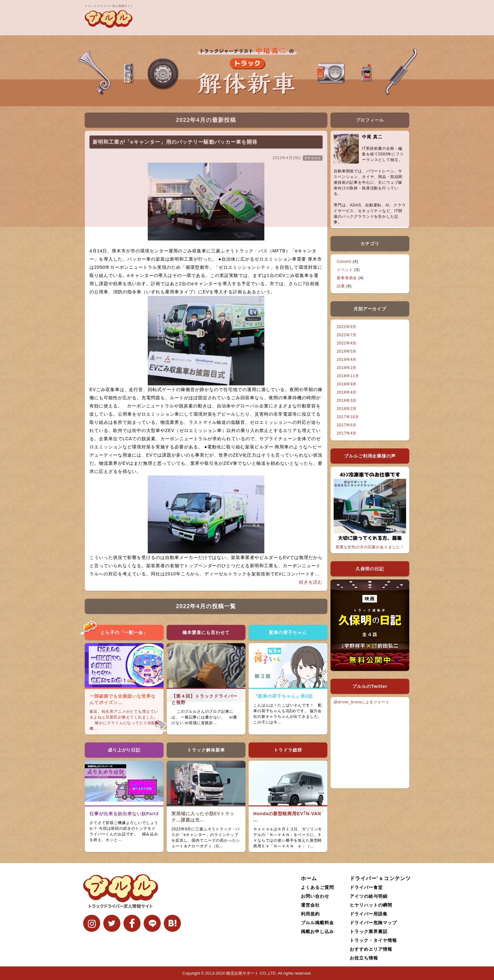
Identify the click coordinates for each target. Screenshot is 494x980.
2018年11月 (348, 376)
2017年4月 (347, 433)
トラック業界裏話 (369, 931)
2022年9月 (347, 327)
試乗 (341, 286)
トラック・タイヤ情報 (373, 940)
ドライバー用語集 (369, 914)
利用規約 (310, 914)
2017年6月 (347, 425)
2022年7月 (347, 335)
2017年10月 (348, 417)
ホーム (309, 878)
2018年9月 (347, 384)
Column (344, 262)
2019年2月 (347, 368)
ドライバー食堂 (366, 887)
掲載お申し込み (317, 931)
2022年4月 (347, 343)
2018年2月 (347, 409)
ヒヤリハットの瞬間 (371, 905)
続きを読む (311, 582)
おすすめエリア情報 (371, 949)
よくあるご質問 (317, 887)
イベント (345, 270)
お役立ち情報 (364, 958)
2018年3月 (347, 401)
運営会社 (310, 905)
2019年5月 (347, 351)
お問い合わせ (315, 896)
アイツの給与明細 (369, 896)
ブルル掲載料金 (317, 923)
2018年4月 (347, 392)
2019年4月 (347, 360)
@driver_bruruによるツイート (362, 702)
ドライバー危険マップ (373, 923)
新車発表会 (347, 278)
